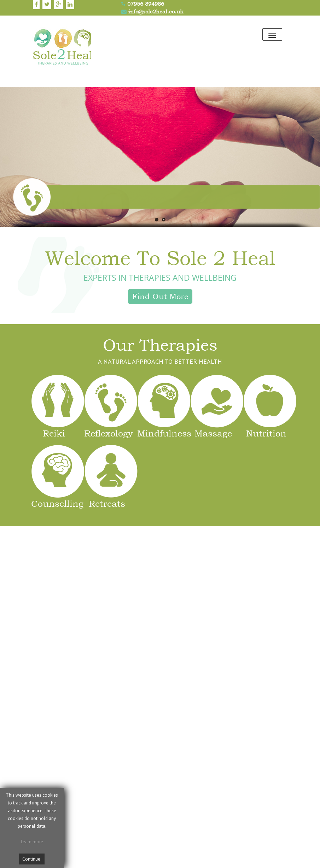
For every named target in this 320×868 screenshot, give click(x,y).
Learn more (32, 842)
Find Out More (160, 296)
